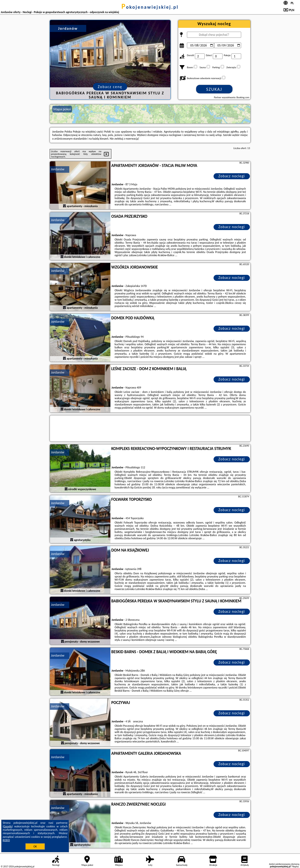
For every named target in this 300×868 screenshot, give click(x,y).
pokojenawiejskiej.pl (150, 7)
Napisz (296, 866)
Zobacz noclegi (232, 176)
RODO (6, 840)
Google (8, 826)
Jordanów (58, 169)
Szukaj (214, 89)
